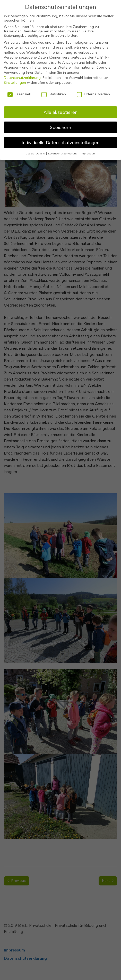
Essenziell (19, 92)
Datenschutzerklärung (22, 75)
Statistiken (54, 92)
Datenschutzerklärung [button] (63, 151)
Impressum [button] (88, 151)
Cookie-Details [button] (36, 151)
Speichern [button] (60, 124)
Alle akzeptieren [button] (61, 109)
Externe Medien (93, 92)
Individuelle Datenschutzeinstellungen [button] (60, 140)
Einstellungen (15, 80)
